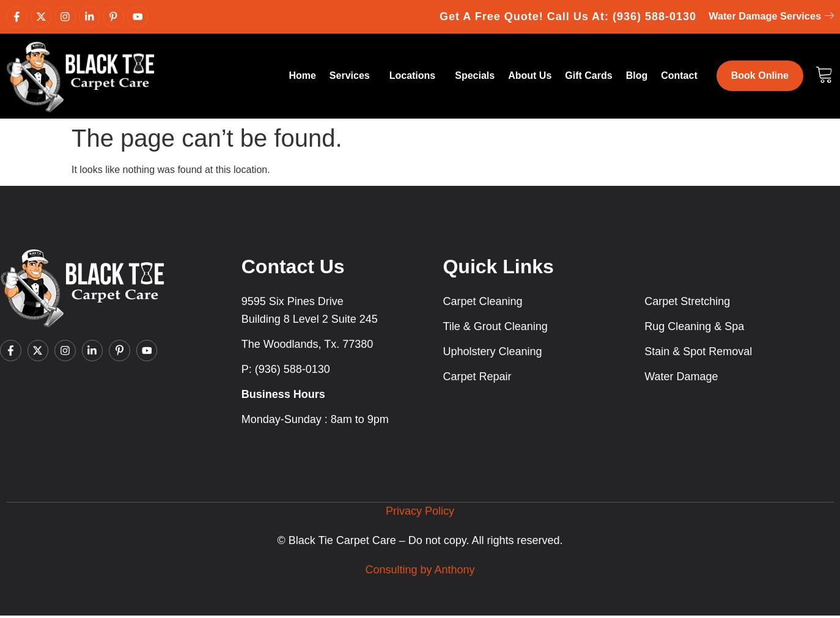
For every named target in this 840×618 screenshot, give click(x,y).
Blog (637, 78)
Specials (475, 78)
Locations (416, 78)
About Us (530, 78)
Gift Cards (588, 78)
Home (302, 78)
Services (353, 78)
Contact (679, 78)
